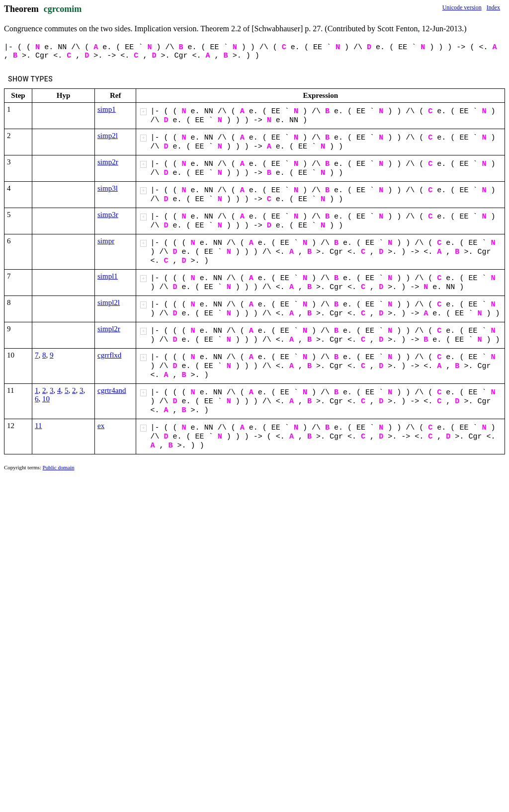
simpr (106, 241)
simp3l (108, 188)
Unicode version (462, 7)
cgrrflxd (109, 355)
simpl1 (108, 276)
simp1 (107, 109)
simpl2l (109, 302)
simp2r (108, 162)
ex (101, 426)
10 (46, 399)
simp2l (108, 136)
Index (493, 7)
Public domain (59, 467)
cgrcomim (63, 9)
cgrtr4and (112, 390)
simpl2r (109, 329)
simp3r (108, 215)
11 (38, 426)
